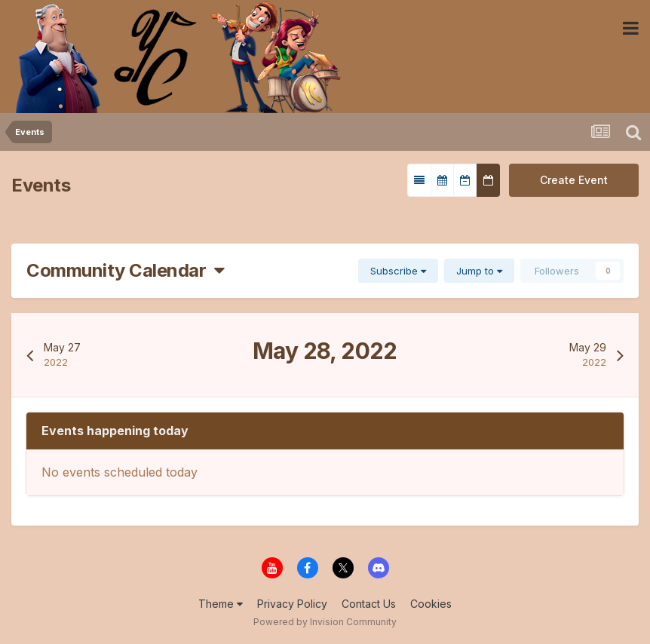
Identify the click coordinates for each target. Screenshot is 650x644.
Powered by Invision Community (325, 622)
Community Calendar (126, 270)
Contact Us (369, 604)
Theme (221, 604)
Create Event (574, 180)
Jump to (479, 271)
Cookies (431, 604)
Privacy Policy (292, 604)
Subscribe (398, 271)
